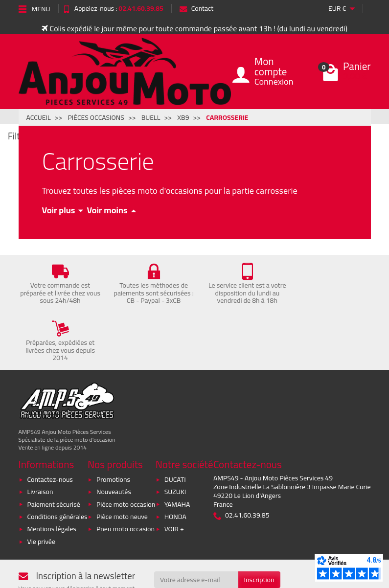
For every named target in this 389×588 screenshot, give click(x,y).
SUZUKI (175, 434)
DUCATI (175, 422)
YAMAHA (177, 447)
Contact (196, 8)
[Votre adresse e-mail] (196, 522)
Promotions (113, 422)
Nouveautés (114, 434)
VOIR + (174, 472)
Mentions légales (52, 472)
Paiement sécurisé (54, 447)
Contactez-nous (50, 422)
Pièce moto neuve (122, 459)
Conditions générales (57, 459)
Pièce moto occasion (126, 447)
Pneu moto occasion (126, 472)
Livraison (40, 434)
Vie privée (42, 484)
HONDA (175, 459)
